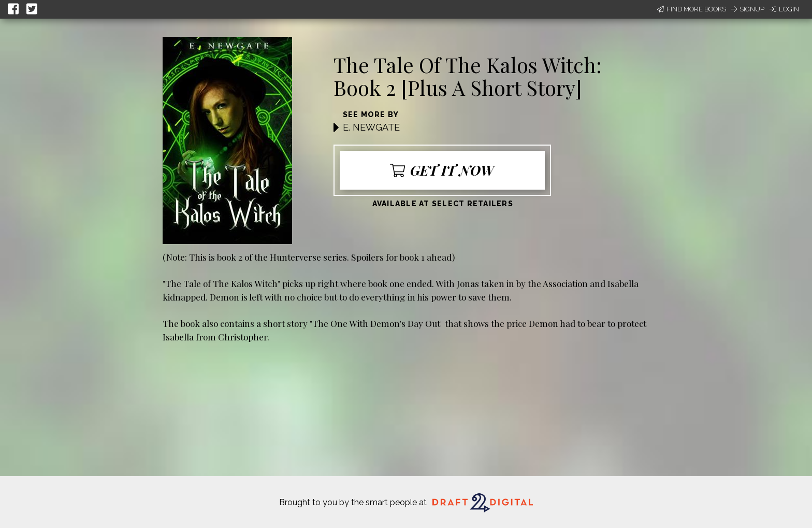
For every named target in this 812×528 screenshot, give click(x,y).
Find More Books (692, 9)
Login (784, 9)
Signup (748, 9)
